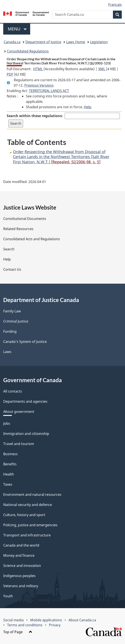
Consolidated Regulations (28, 51)
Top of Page (18, 632)
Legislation (99, 42)
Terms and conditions (25, 625)
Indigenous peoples (19, 576)
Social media (13, 620)
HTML (38, 69)
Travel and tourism (19, 444)
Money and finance (19, 555)
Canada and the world (21, 545)
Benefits (10, 464)
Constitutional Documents (25, 219)
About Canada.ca (82, 620)
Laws (7, 352)
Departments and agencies (25, 401)
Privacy (55, 625)
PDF (10, 74)
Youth (8, 596)
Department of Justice (43, 42)
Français (115, 5)
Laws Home (76, 42)
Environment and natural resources (32, 495)
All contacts (13, 391)
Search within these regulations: (35, 116)
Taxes (8, 484)
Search (9, 249)
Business (10, 454)
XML (102, 69)
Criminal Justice (16, 321)
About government (19, 412)
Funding (10, 331)
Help (88, 107)
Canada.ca (12, 42)
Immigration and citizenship (26, 434)
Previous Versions (39, 85)
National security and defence (28, 505)
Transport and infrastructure (27, 535)
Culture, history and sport (24, 515)
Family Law (12, 311)
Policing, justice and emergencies (30, 525)
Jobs (7, 423)
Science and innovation (22, 566)
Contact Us (12, 269)
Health (9, 474)
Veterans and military (21, 586)
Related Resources (18, 229)
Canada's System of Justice (25, 342)
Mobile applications (46, 620)
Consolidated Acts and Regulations (32, 239)
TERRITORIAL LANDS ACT (49, 91)
